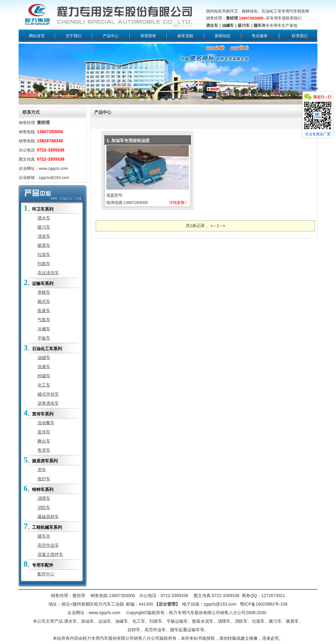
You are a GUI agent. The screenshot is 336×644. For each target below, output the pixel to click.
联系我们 (300, 36)
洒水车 (44, 218)
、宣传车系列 (39, 413)
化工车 (44, 385)
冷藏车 (44, 329)
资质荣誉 (148, 36)
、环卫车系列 (39, 208)
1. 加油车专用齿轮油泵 (128, 141)
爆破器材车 (48, 517)
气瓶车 (44, 320)
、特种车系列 (39, 488)
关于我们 (73, 36)
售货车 (44, 450)
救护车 (44, 479)
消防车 (44, 507)
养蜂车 (44, 292)
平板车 (44, 338)
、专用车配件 (39, 564)
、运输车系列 (39, 282)
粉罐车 (44, 376)
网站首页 (37, 36)
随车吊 (44, 536)
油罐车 (44, 358)
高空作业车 (48, 545)
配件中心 (46, 574)
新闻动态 (223, 36)
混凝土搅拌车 (50, 554)
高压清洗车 (48, 273)
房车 (42, 470)
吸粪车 (44, 245)
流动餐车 (46, 423)
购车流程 (185, 36)
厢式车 (44, 301)
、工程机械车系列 (43, 526)
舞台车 (44, 441)
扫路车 (44, 264)
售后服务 (260, 36)
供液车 (44, 367)
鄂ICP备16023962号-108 (263, 604)
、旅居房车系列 (41, 460)
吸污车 (44, 227)
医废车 (44, 311)
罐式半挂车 (48, 394)
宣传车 (44, 432)
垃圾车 (44, 254)
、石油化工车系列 (43, 348)
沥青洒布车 (48, 403)
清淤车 (44, 236)
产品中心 (111, 36)
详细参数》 (179, 203)
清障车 (44, 498)
